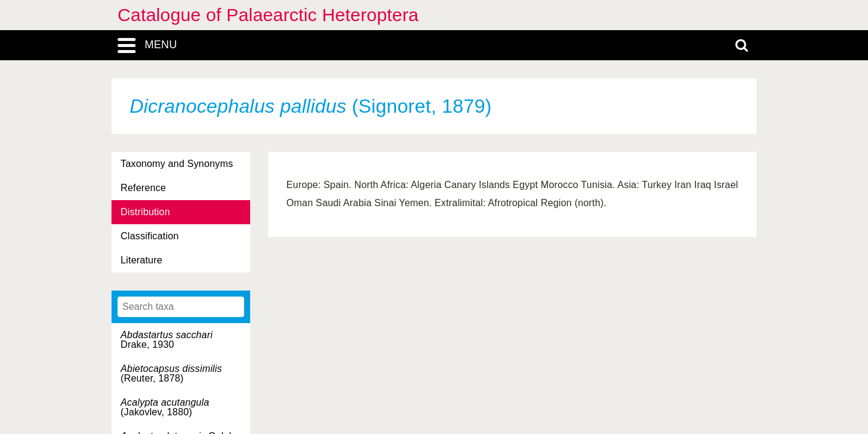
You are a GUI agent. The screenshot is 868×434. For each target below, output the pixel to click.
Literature (141, 260)
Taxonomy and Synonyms (177, 164)
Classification (150, 236)
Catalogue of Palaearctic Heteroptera (268, 15)
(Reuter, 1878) (171, 373)
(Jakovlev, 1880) (165, 407)
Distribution (145, 212)
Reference (143, 188)
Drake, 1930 (167, 340)
